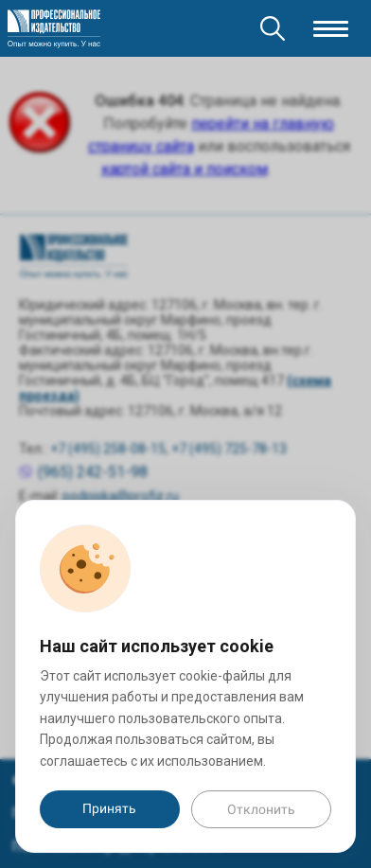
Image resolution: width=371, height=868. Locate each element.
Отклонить (261, 809)
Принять (109, 808)
